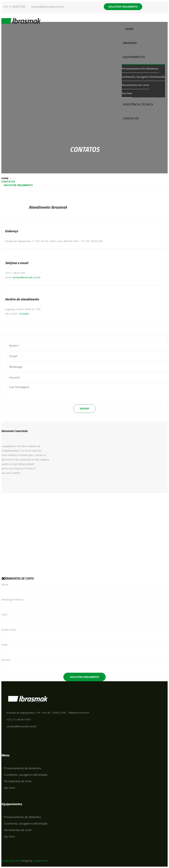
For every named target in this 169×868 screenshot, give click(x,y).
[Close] (3, 578)
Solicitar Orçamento (85, 677)
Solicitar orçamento (123, 7)
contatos (131, 118)
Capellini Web (40, 861)
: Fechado (24, 314)
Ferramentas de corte (135, 85)
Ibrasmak (130, 43)
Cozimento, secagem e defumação (143, 77)
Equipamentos (134, 57)
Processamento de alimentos (140, 69)
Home (129, 29)
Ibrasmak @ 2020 (11, 861)
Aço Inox (127, 93)
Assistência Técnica (138, 104)
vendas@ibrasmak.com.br (26, 277)
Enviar (84, 409)
